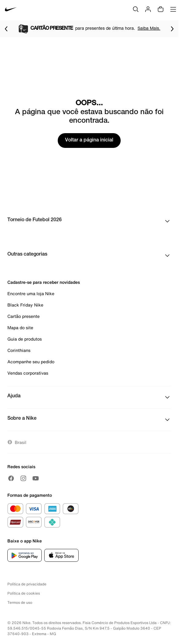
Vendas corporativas (28, 373)
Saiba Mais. (149, 28)
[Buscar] (136, 9)
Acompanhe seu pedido (31, 362)
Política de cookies (24, 593)
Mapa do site (20, 328)
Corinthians (19, 350)
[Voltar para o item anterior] (6, 29)
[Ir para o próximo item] (172, 29)
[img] (161, 9)
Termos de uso (20, 602)
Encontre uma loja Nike (31, 293)
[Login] (148, 9)
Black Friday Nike (25, 305)
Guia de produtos (25, 339)
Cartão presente (23, 316)
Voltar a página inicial (89, 141)
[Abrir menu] (173, 9)
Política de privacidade (27, 584)
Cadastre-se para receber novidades (44, 282)
